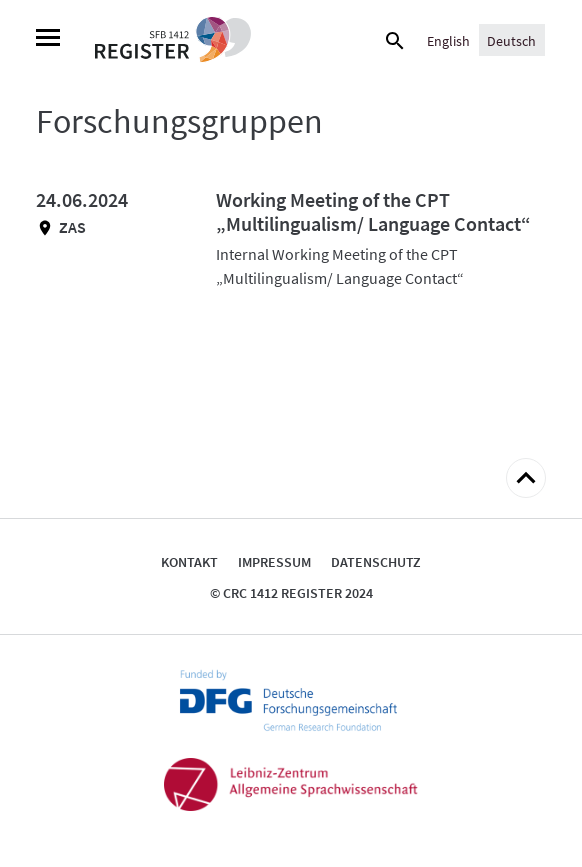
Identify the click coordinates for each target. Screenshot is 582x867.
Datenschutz (376, 562)
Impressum (274, 562)
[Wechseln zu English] (448, 40)
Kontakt (189, 562)
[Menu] (48, 40)
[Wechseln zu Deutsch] (511, 40)
